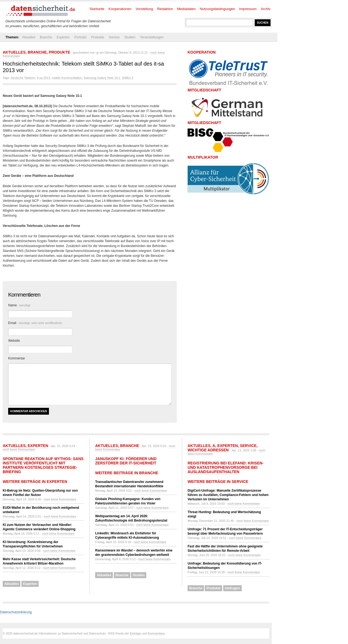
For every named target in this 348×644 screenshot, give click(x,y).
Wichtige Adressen (208, 450)
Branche (46, 37)
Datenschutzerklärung (16, 612)
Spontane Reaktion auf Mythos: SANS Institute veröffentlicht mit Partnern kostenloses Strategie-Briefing (43, 465)
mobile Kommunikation (67, 78)
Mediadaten (187, 9)
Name (19, 305)
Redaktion (165, 9)
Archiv (266, 9)
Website (14, 341)
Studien (130, 37)
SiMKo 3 (128, 78)
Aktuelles (29, 37)
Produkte (98, 37)
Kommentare (156, 633)
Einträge (135, 633)
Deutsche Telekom (23, 78)
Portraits (80, 37)
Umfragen (232, 588)
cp (97, 53)
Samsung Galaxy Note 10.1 (102, 78)
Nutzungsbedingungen (217, 9)
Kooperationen (120, 9)
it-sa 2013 (43, 78)
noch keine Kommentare (19, 449)
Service (114, 37)
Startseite (97, 9)
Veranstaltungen (152, 37)
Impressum (248, 9)
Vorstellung (144, 9)
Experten (63, 37)
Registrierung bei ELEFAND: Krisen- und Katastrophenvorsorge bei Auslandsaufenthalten (226, 467)
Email (35, 323)
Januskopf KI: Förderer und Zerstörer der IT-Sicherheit (126, 461)
